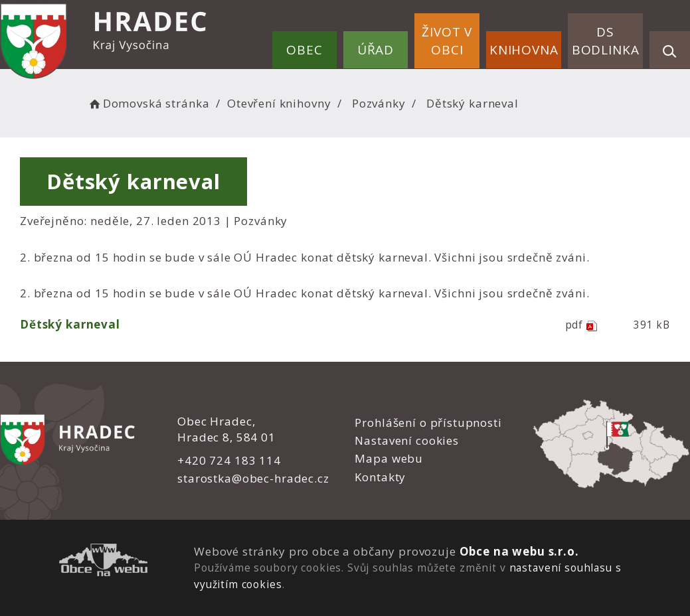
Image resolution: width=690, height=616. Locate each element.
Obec (304, 50)
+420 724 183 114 (229, 460)
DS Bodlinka (606, 41)
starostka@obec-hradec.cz (253, 478)
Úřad (376, 50)
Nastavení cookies (406, 440)
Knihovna (524, 50)
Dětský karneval (70, 324)
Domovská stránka (148, 103)
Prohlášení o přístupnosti (428, 423)
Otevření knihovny (279, 103)
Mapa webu (389, 458)
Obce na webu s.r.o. (519, 551)
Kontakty (380, 477)
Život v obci (447, 41)
